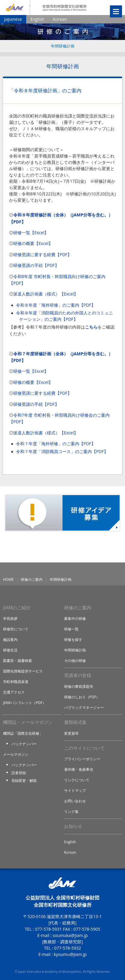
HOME (8, 579)
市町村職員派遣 (16, 682)
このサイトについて (84, 748)
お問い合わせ (75, 801)
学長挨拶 (10, 619)
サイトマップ (75, 790)
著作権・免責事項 (79, 769)
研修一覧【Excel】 (31, 233)
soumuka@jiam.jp (70, 935)
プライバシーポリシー (82, 759)
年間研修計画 (63, 46)
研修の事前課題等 (79, 686)
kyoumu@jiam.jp (70, 954)
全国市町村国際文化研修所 (65, 8)
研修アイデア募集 (63, 513)
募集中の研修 (75, 619)
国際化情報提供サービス (23, 671)
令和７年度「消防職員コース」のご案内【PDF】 (62, 451)
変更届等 (71, 733)
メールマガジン (16, 754)
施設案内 (10, 640)
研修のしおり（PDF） (82, 697)
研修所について (16, 629)
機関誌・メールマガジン (28, 722)
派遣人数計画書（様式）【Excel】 (46, 294)
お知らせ (73, 826)
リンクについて (77, 780)
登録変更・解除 (24, 781)
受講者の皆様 (78, 675)
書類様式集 (75, 722)
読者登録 (19, 773)
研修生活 (10, 650)
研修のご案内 (32, 579)
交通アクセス (14, 692)
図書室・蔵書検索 (17, 661)
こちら (91, 327)
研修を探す (73, 640)
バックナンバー (24, 744)
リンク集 (71, 812)
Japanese (13, 19)
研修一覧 (71, 629)
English (37, 19)
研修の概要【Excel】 (33, 243)
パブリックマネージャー (84, 707)
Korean (60, 19)
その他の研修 (75, 661)
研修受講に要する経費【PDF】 (42, 254)
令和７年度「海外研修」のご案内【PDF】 (56, 444)
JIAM (15, 8)
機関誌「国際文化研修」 (23, 733)
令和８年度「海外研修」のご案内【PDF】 (56, 305)
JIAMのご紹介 (17, 608)
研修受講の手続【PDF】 (36, 265)
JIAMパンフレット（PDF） (25, 703)
